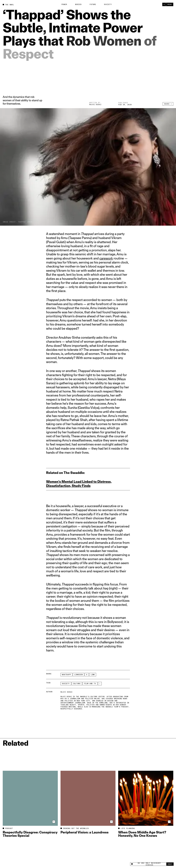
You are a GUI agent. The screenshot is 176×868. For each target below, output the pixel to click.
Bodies (78, 4)
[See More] (100, 684)
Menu (170, 4)
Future (93, 4)
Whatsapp (66, 675)
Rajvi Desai (95, 105)
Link (93, 675)
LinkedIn (78, 675)
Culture (77, 684)
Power (64, 4)
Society (108, 4)
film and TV (90, 684)
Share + (168, 105)
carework (106, 258)
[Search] (164, 4)
